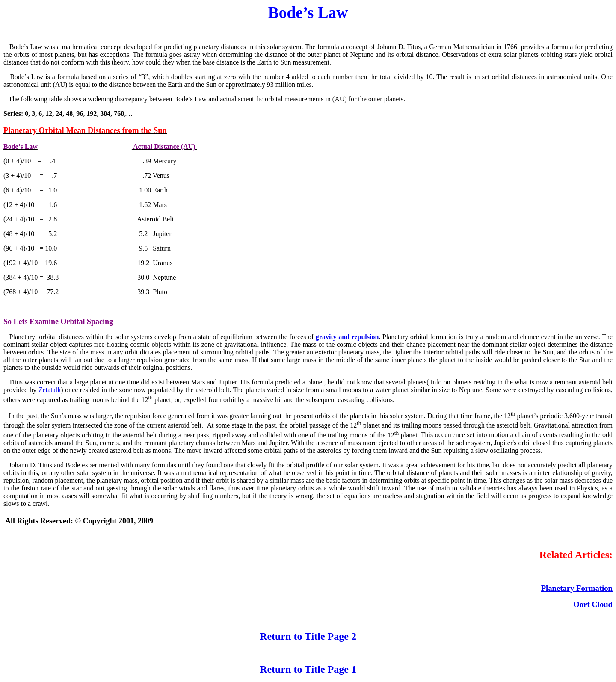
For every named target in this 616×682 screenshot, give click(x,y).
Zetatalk (50, 390)
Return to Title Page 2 (308, 636)
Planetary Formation (577, 588)
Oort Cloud (593, 604)
